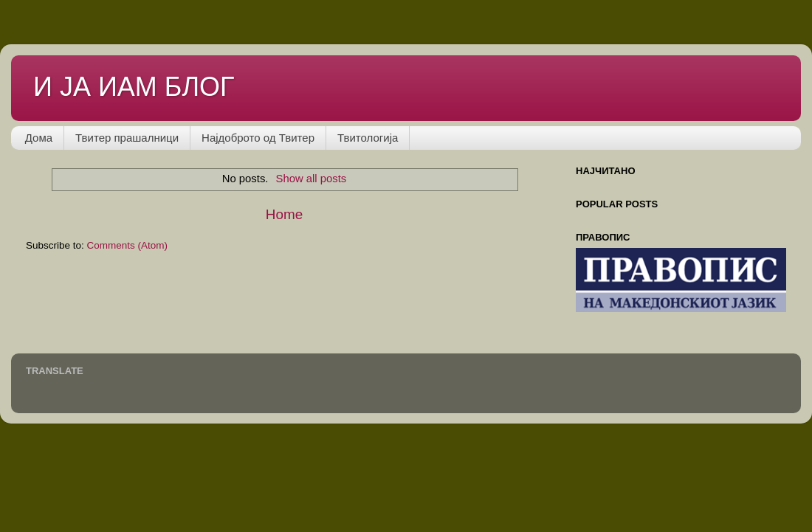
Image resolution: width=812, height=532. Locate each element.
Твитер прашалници (127, 138)
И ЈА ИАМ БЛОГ (134, 87)
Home (284, 214)
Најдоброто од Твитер (258, 138)
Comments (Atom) (128, 245)
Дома (39, 138)
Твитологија (368, 138)
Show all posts (312, 179)
